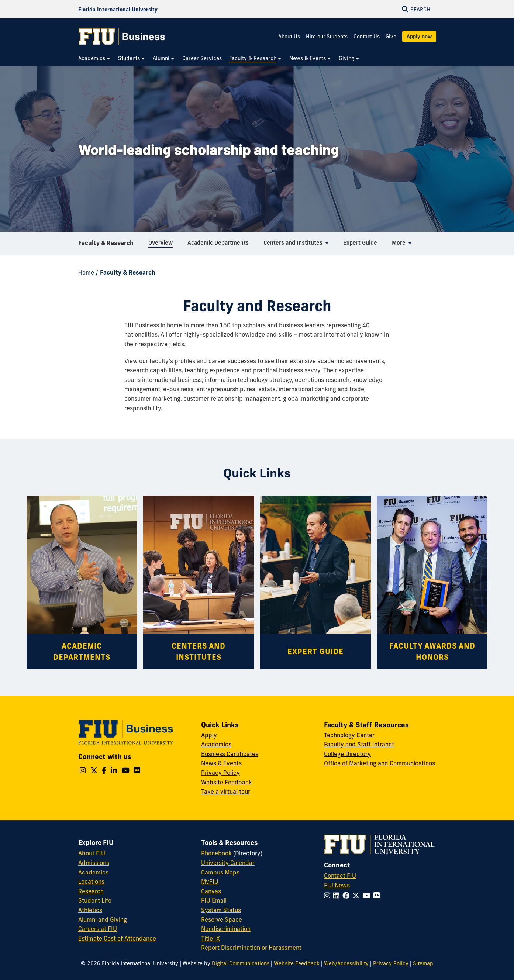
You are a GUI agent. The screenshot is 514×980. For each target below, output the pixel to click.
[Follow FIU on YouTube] (368, 896)
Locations (91, 881)
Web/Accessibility (346, 963)
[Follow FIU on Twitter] (357, 896)
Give (391, 37)
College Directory (347, 754)
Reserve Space (222, 919)
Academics (216, 744)
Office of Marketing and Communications (380, 763)
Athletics (90, 910)
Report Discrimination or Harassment (251, 948)
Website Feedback (227, 782)
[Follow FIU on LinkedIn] (338, 896)
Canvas (211, 891)
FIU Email (214, 900)
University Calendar (228, 863)
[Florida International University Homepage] (118, 9)
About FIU (92, 853)
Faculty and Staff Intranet (359, 744)
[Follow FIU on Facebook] (347, 896)
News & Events (221, 763)
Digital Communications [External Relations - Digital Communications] (241, 963)
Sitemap (423, 963)
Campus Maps (220, 872)
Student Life (95, 900)
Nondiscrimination (226, 929)
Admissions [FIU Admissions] (94, 863)
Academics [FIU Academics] (93, 872)
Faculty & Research (106, 245)
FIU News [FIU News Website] (337, 885)
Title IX (211, 938)
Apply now (419, 37)
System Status (221, 910)
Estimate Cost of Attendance (117, 938)
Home (86, 272)
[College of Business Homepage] (122, 37)
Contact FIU (340, 876)
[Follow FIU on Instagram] (329, 896)
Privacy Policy (220, 773)
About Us (289, 37)
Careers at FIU (98, 929)
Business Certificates (230, 754)
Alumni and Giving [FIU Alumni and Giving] (103, 919)
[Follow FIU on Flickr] (378, 896)
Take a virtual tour (226, 791)
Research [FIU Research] (91, 891)
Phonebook (216, 853)
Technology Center (349, 735)
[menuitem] (94, 58)
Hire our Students (327, 37)
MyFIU (210, 881)
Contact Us (367, 37)
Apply (209, 735)
